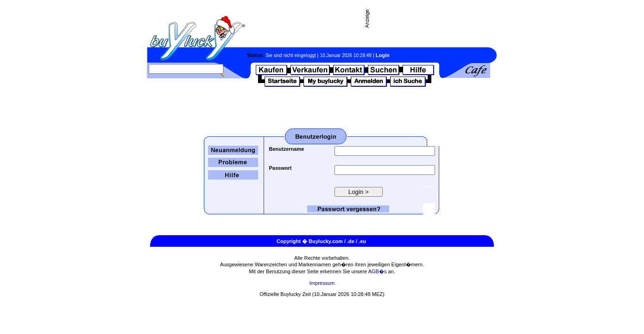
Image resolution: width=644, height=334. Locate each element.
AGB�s (378, 271)
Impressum (322, 283)
